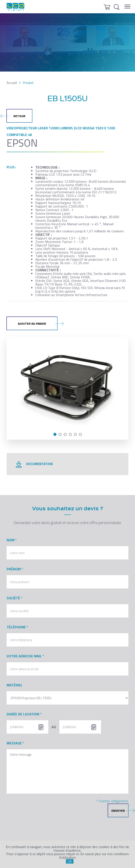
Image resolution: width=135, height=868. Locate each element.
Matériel (15, 685)
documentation (34, 465)
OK (70, 861)
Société (13, 598)
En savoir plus (91, 854)
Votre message (67, 771)
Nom (10, 540)
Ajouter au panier (38, 323)
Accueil (12, 83)
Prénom (14, 569)
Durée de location (23, 714)
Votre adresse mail (24, 656)
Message (14, 743)
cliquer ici (72, 854)
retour (16, 116)
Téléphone (16, 627)
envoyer (120, 810)
